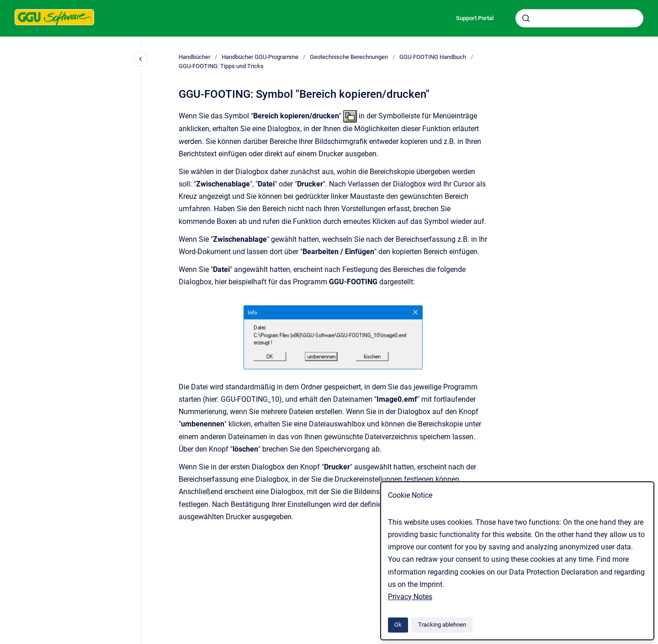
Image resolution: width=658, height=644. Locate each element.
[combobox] (579, 18)
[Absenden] (526, 18)
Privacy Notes (410, 597)
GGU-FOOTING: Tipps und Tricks (221, 66)
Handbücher (194, 57)
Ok (398, 625)
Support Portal (475, 18)
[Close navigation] (141, 59)
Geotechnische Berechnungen (349, 57)
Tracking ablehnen (442, 625)
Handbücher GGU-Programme (260, 57)
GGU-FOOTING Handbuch (433, 57)
